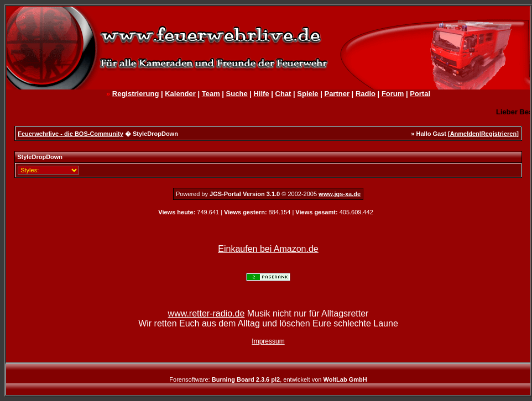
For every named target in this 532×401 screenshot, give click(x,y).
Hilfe (261, 94)
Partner (337, 94)
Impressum (268, 341)
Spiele (307, 94)
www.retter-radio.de (207, 313)
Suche (237, 94)
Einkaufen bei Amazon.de (268, 249)
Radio (366, 94)
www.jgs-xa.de (340, 194)
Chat (283, 94)
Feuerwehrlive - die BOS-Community (71, 134)
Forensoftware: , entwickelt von (268, 379)
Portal (420, 94)
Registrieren (499, 134)
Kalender (180, 94)
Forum (393, 94)
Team (211, 94)
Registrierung (136, 94)
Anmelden (465, 134)
